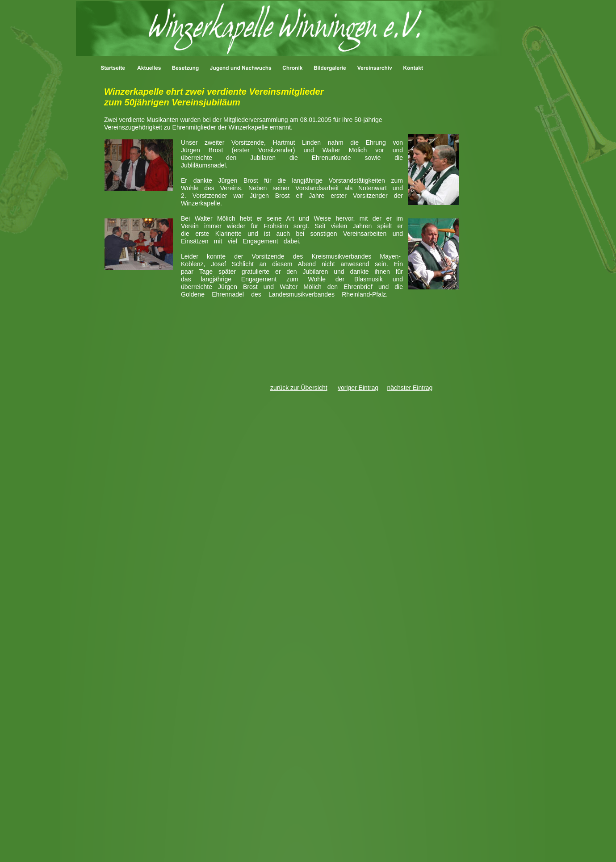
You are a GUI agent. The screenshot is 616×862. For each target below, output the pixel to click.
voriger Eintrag (358, 388)
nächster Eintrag (410, 388)
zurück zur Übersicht (299, 388)
